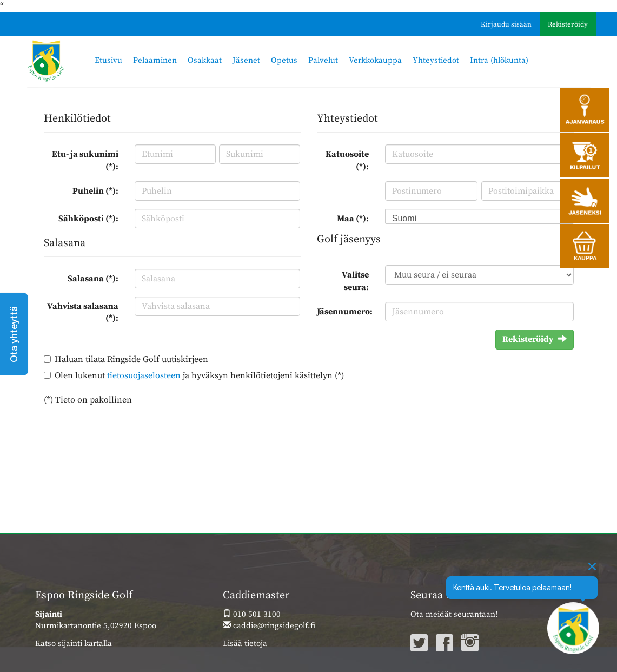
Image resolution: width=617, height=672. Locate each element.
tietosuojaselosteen (144, 375)
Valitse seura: (355, 281)
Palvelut (323, 60)
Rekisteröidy (568, 24)
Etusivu (108, 60)
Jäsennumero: (345, 312)
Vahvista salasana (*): (83, 312)
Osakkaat (205, 60)
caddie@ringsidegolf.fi (269, 626)
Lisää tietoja (245, 644)
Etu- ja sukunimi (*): (85, 160)
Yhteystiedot (436, 60)
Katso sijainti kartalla (74, 644)
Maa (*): (353, 219)
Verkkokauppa (375, 60)
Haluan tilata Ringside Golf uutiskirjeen (131, 359)
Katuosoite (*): (347, 160)
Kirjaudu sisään (506, 24)
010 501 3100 (252, 614)
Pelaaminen (155, 60)
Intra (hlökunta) (499, 60)
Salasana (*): (93, 279)
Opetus (284, 60)
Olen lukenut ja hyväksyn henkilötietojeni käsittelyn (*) (199, 375)
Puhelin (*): (95, 191)
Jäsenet (246, 60)
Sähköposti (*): (88, 219)
